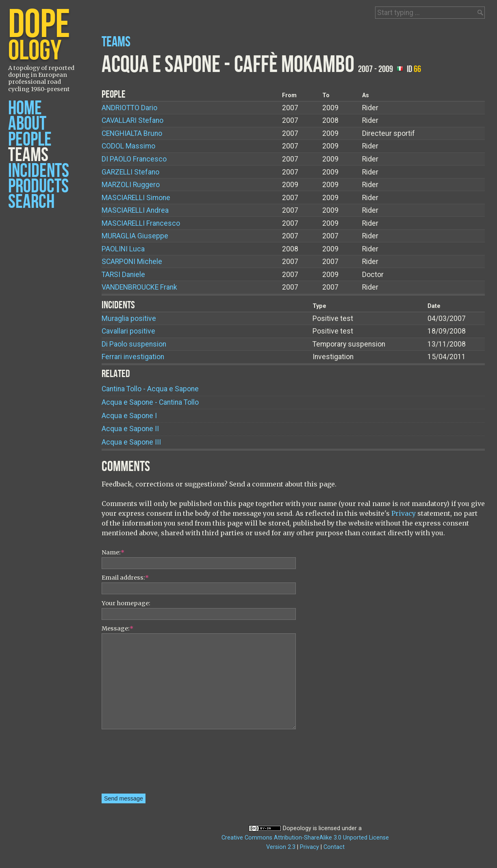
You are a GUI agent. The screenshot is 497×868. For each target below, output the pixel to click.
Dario (129, 108)
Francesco (134, 159)
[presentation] (135, 764)
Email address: (125, 578)
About (27, 124)
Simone (136, 198)
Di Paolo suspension (134, 344)
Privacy (404, 513)
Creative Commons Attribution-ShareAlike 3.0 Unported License (305, 838)
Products (38, 186)
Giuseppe (135, 236)
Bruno (132, 133)
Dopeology (297, 828)
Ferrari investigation (133, 357)
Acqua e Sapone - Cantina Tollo (150, 402)
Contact (334, 847)
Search (31, 202)
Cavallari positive (128, 331)
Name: (113, 552)
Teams (28, 155)
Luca (123, 249)
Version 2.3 (281, 847)
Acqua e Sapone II (130, 429)
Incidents (39, 171)
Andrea (135, 210)
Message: (117, 628)
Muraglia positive (129, 318)
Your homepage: (126, 603)
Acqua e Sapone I (129, 416)
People (30, 140)
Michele (132, 262)
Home (25, 108)
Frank (139, 287)
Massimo (128, 146)
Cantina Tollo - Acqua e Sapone (150, 389)
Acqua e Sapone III (131, 442)
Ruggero (131, 185)
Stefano (132, 120)
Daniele (123, 275)
